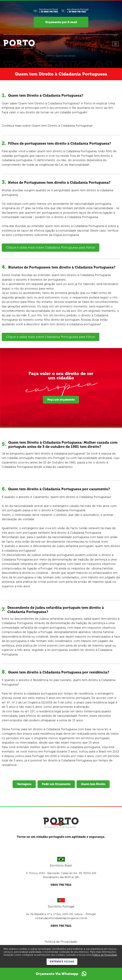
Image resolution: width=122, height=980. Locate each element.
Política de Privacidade (61, 943)
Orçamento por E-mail (61, 23)
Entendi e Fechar (62, 962)
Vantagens (24, 785)
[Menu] (115, 45)
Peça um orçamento (61, 401)
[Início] (49, 57)
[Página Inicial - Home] (19, 45)
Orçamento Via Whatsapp (61, 974)
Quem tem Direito (93, 785)
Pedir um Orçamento (56, 785)
